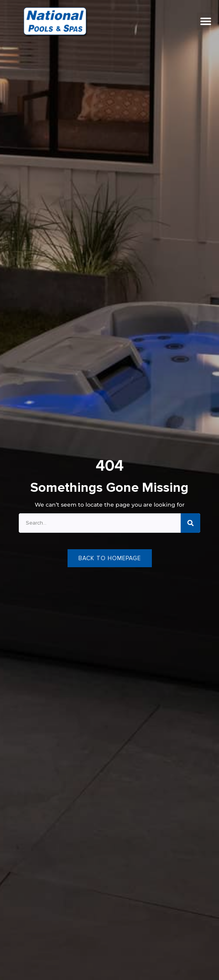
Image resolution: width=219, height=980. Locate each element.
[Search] (191, 523)
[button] (206, 21)
